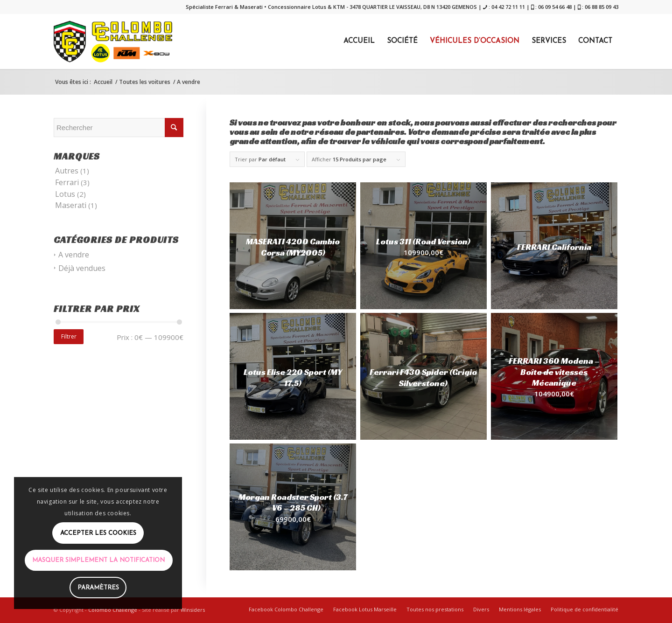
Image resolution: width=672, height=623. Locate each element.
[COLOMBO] (113, 42)
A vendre (74, 255)
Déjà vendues (82, 268)
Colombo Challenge (113, 610)
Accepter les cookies (98, 533)
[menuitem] (359, 42)
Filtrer (69, 336)
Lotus (65, 194)
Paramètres (98, 588)
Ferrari (67, 182)
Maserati (71, 205)
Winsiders (193, 610)
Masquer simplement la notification (98, 560)
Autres (67, 171)
